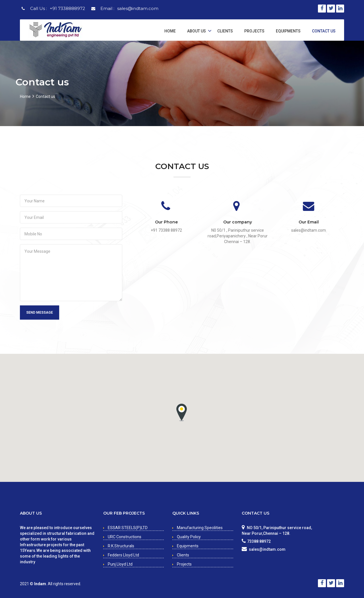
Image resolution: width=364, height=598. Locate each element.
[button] (182, 412)
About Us (197, 31)
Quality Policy (189, 537)
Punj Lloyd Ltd (120, 564)
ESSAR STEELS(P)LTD (128, 528)
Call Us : (58, 8)
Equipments (288, 31)
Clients (225, 31)
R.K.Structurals (121, 546)
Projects (254, 31)
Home (170, 31)
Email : (129, 8)
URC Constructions (125, 537)
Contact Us (324, 31)
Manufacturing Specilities (200, 528)
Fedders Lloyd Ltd (123, 555)
